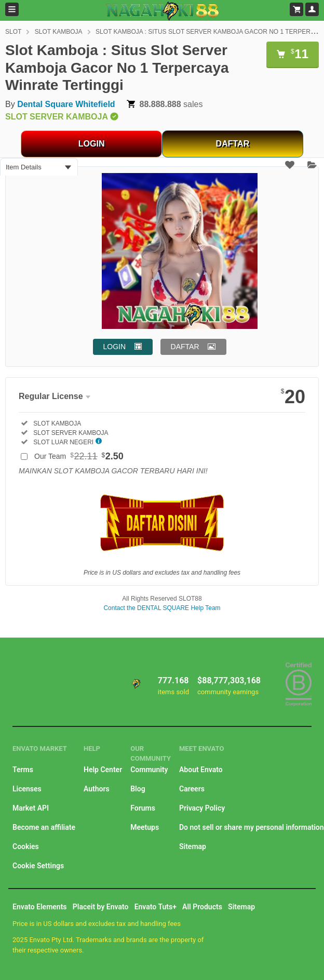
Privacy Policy (202, 808)
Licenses (27, 789)
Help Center (103, 770)
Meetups (145, 827)
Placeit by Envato (101, 907)
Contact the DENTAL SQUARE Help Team (162, 608)
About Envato (201, 770)
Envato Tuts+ (156, 907)
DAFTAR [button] (185, 347)
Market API (31, 808)
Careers (192, 789)
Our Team (79, 456)
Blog (138, 789)
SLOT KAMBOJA (59, 32)
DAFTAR (233, 144)
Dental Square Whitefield (66, 104)
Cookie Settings (38, 866)
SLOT (13, 32)
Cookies (26, 846)
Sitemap (193, 846)
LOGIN (92, 144)
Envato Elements (40, 907)
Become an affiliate (44, 827)
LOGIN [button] (115, 347)
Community (149, 770)
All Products (202, 907)
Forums (143, 808)
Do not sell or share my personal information (252, 827)
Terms (23, 770)
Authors (97, 789)
